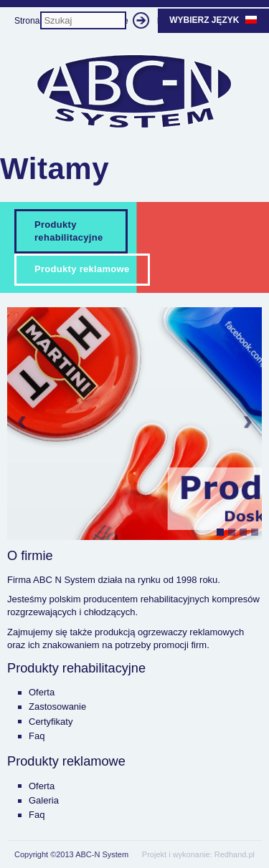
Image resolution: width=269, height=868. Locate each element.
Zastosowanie (57, 707)
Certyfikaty (51, 722)
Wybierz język (213, 20)
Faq (37, 736)
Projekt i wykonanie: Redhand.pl (198, 854)
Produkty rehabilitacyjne (69, 231)
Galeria (44, 800)
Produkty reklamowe (82, 269)
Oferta (42, 692)
